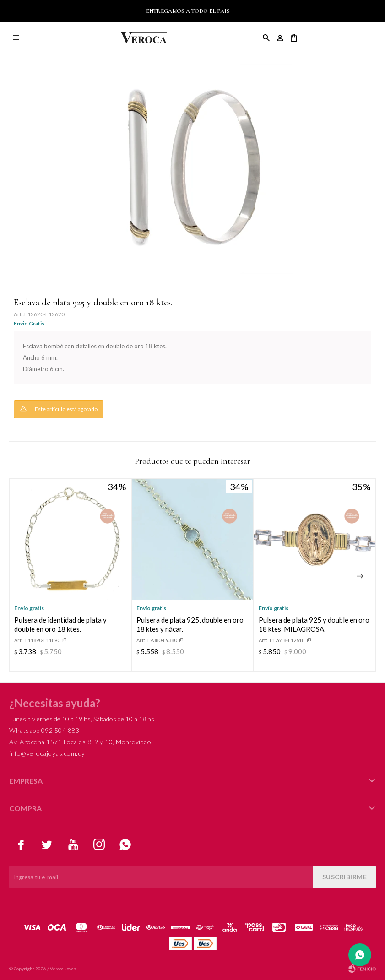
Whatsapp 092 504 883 (44, 730)
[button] (360, 576)
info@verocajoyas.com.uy (47, 753)
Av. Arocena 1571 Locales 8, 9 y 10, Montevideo (80, 742)
